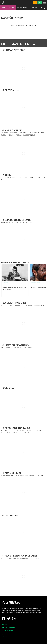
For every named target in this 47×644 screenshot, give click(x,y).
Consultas (4, 637)
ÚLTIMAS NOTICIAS (23, 8)
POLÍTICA (34, 8)
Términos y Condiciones (8, 628)
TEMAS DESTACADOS (8, 8)
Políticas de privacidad (8, 631)
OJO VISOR (5, 283)
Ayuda (3, 634)
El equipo (4, 625)
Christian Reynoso (36, 283)
